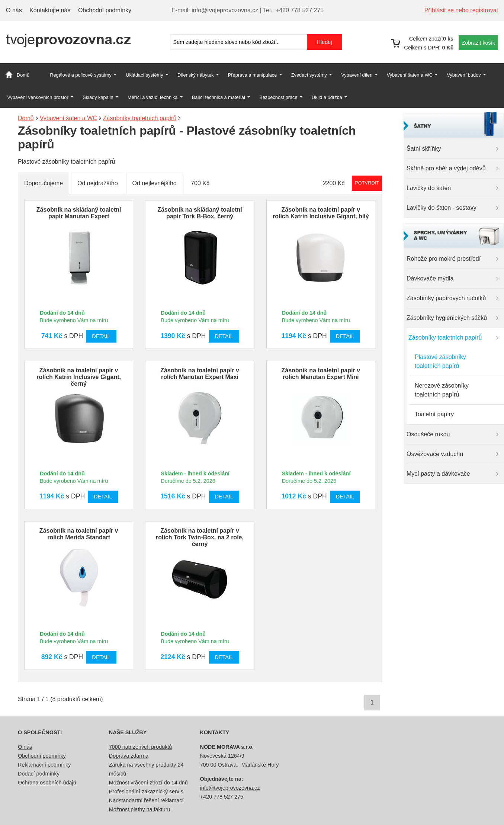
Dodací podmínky (39, 774)
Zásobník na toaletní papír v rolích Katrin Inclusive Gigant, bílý (321, 213)
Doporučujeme (44, 183)
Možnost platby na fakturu (140, 809)
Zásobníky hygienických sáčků (447, 318)
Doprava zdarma (129, 756)
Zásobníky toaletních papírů (445, 338)
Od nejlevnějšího (155, 183)
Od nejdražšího (98, 183)
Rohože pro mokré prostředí (444, 259)
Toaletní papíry (434, 414)
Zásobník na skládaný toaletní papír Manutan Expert (79, 213)
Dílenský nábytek (195, 75)
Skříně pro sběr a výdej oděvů (446, 168)
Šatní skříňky (424, 149)
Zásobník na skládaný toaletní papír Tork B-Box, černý (200, 213)
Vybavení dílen (357, 75)
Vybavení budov (464, 75)
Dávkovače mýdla (430, 278)
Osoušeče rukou (428, 434)
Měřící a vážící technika (153, 97)
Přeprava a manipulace (253, 75)
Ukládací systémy (144, 75)
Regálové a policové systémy (81, 75)
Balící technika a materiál (219, 97)
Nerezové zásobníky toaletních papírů (442, 390)
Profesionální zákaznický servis (146, 792)
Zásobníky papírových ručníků (446, 298)
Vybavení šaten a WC (410, 75)
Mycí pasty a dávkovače (438, 474)
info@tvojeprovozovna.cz (230, 788)
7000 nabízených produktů (141, 747)
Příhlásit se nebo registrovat (461, 10)
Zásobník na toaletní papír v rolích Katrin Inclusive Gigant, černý (79, 377)
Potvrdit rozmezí (367, 183)
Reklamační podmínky (44, 765)
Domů (23, 75)
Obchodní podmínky (105, 10)
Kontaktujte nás (50, 10)
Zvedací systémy (309, 75)
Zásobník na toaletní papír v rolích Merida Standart (79, 534)
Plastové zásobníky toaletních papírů (440, 361)
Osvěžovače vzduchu (435, 454)
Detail (101, 336)
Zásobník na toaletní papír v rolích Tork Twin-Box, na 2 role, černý (200, 537)
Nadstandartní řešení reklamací (146, 800)
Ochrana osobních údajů (47, 783)
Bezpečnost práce (278, 97)
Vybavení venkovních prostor (38, 97)
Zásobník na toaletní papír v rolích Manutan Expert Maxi (200, 374)
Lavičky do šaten (429, 188)
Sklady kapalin (98, 97)
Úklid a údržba (327, 97)
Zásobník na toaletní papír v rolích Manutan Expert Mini (321, 374)
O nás (14, 10)
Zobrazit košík (478, 43)
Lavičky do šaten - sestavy (442, 208)
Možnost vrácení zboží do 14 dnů (148, 783)
